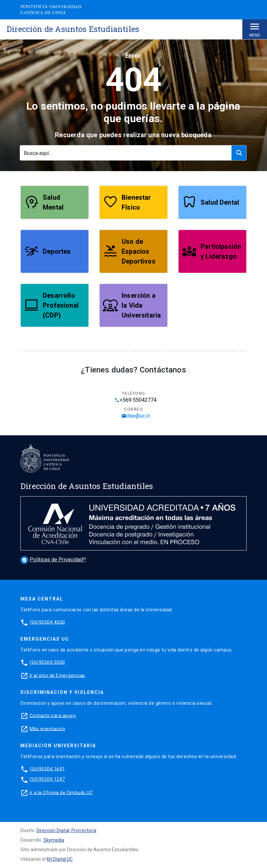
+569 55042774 (135, 400)
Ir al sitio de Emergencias (57, 675)
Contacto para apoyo (53, 715)
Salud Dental (220, 202)
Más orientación (48, 728)
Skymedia (54, 840)
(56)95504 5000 (47, 662)
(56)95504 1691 (47, 769)
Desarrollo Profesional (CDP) (61, 305)
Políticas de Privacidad (52, 560)
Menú (255, 29)
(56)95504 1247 (47, 779)
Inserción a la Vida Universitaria (141, 305)
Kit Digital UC (60, 859)
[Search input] (126, 153)
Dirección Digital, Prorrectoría (66, 830)
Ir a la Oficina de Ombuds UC (61, 792)
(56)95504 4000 (47, 622)
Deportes (57, 251)
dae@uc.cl (136, 416)
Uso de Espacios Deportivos (139, 251)
